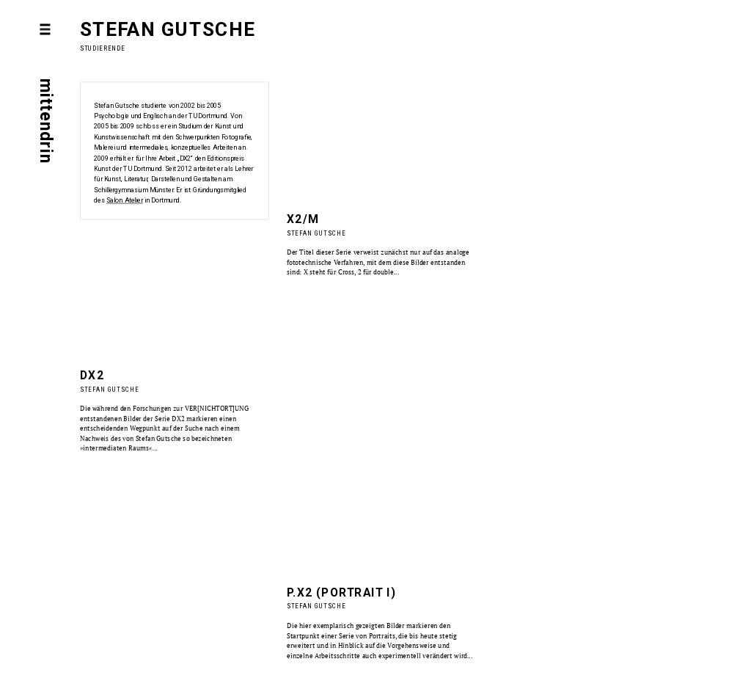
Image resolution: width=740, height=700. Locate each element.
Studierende (102, 48)
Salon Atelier (125, 201)
